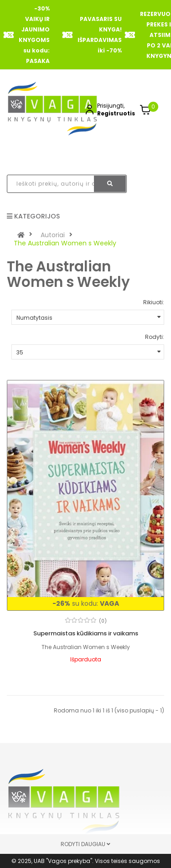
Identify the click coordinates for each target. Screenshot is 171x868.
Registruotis (116, 113)
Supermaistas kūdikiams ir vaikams (86, 633)
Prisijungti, (111, 106)
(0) (103, 621)
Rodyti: (155, 337)
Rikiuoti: (154, 302)
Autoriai (53, 235)
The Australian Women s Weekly (65, 243)
